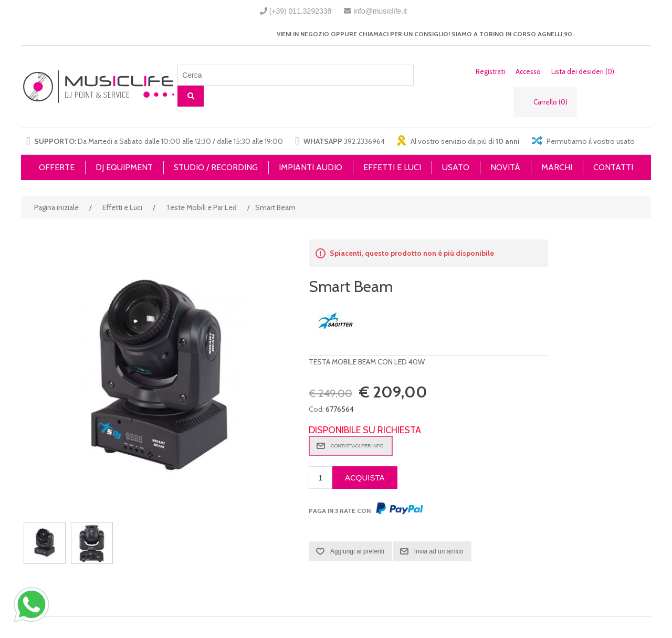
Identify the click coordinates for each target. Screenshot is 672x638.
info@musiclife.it (380, 11)
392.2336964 (364, 141)
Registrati (490, 71)
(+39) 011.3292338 (301, 11)
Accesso (528, 71)
